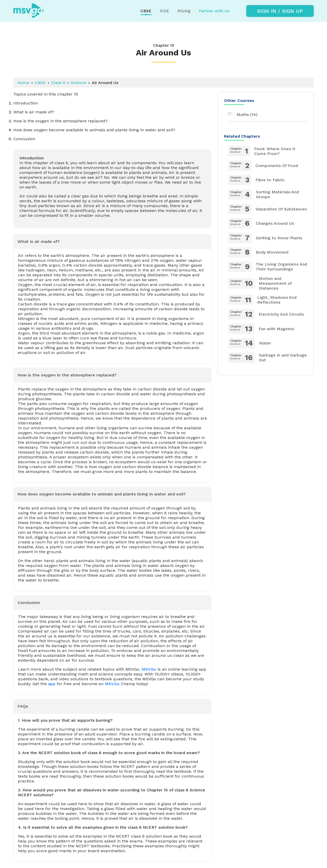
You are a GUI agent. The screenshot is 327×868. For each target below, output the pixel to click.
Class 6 (58, 83)
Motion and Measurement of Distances (260, 283)
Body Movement (258, 252)
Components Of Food (263, 166)
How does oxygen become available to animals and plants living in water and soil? (102, 494)
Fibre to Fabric (256, 180)
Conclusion (29, 603)
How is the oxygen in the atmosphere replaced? (67, 375)
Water (250, 343)
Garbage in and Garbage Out (267, 358)
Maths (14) (243, 115)
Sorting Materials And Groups (264, 194)
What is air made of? (39, 241)
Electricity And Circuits (266, 314)
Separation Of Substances (267, 209)
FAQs (23, 706)
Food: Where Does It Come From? (262, 151)
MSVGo (149, 669)
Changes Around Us (261, 223)
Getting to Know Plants (265, 238)
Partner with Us (214, 11)
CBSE (40, 83)
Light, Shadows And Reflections (262, 300)
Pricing (184, 11)
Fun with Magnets (261, 329)
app (52, 684)
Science (79, 83)
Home (23, 83)
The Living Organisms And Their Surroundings (268, 267)
